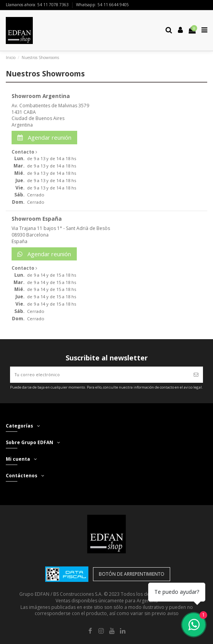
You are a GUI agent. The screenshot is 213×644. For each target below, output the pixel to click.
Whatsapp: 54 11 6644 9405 (102, 5)
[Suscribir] (196, 375)
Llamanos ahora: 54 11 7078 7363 (38, 5)
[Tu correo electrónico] (100, 375)
